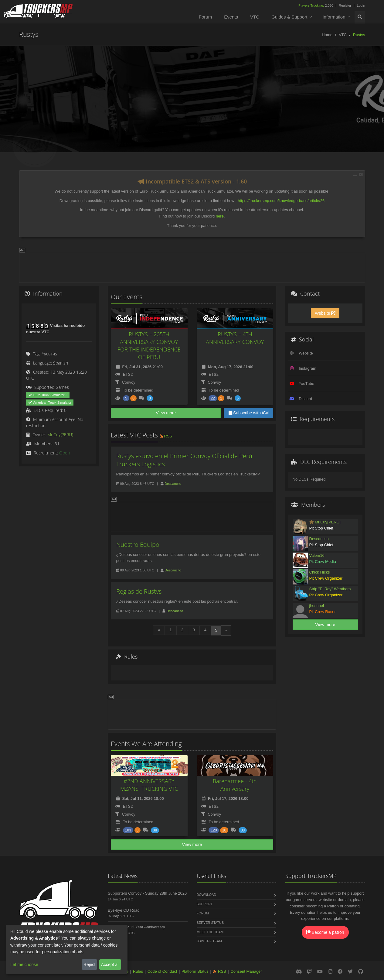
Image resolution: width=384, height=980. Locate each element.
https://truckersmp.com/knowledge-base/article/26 (281, 201)
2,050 (316, 5)
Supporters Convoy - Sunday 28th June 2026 (147, 893)
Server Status (210, 923)
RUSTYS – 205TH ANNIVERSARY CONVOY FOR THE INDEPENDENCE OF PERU (149, 346)
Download (207, 895)
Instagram (308, 368)
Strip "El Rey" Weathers (330, 589)
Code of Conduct (162, 971)
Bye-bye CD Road (124, 910)
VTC (255, 17)
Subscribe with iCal (248, 413)
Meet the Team (210, 932)
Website (325, 313)
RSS (166, 436)
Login (361, 5)
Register (345, 5)
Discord (305, 399)
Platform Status (195, 971)
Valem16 (317, 555)
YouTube (306, 384)
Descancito (173, 484)
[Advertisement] (192, 267)
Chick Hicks (320, 572)
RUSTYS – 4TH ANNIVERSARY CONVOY (235, 338)
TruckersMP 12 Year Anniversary (136, 927)
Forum (205, 17)
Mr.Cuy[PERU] (60, 435)
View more (166, 413)
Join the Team (209, 941)
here (220, 216)
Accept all (110, 965)
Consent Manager (246, 971)
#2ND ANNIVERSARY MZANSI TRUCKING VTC (149, 785)
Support (205, 904)
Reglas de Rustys (139, 591)
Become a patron (325, 932)
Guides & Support (289, 17)
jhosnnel (317, 606)
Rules (138, 971)
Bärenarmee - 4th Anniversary (235, 785)
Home (327, 35)
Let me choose (24, 965)
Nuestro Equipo (138, 545)
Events (231, 17)
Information (334, 17)
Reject (90, 965)
